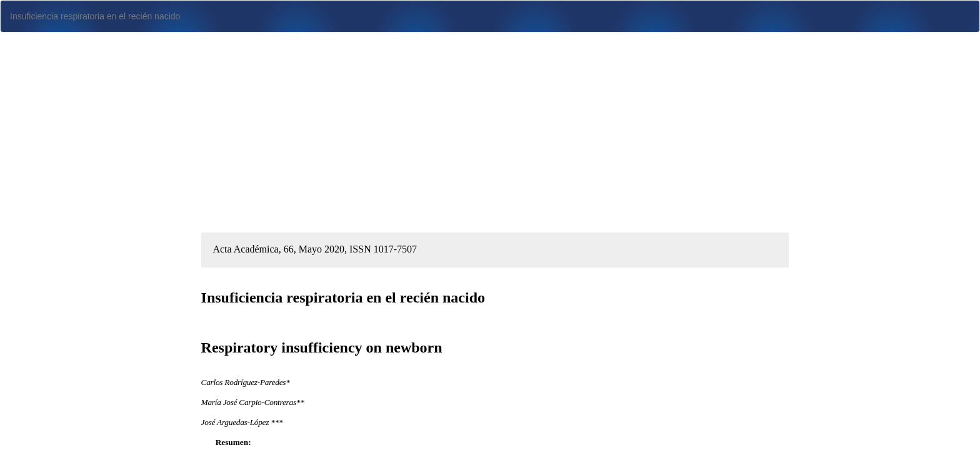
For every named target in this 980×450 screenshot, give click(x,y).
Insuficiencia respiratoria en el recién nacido (95, 16)
